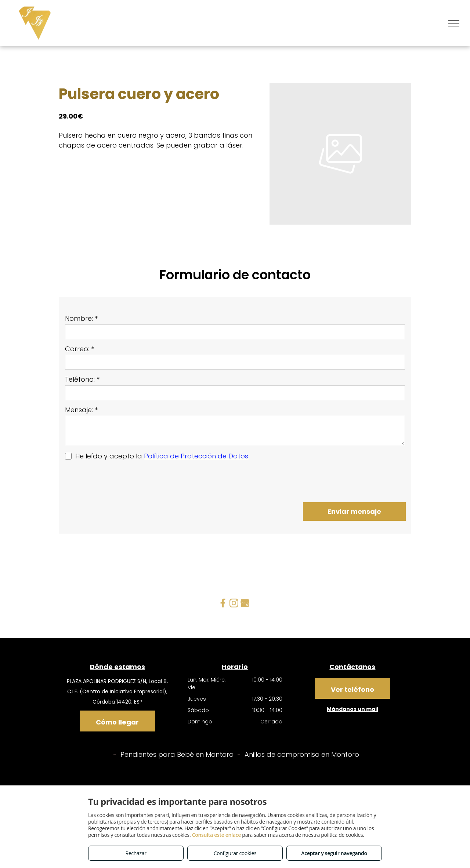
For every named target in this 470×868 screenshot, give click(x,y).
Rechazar (136, 853)
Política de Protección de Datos (196, 456)
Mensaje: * (81, 410)
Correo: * (79, 349)
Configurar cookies (235, 853)
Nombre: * (81, 318)
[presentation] (121, 480)
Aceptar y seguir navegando (334, 853)
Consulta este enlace (216, 835)
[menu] (454, 23)
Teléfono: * (82, 379)
